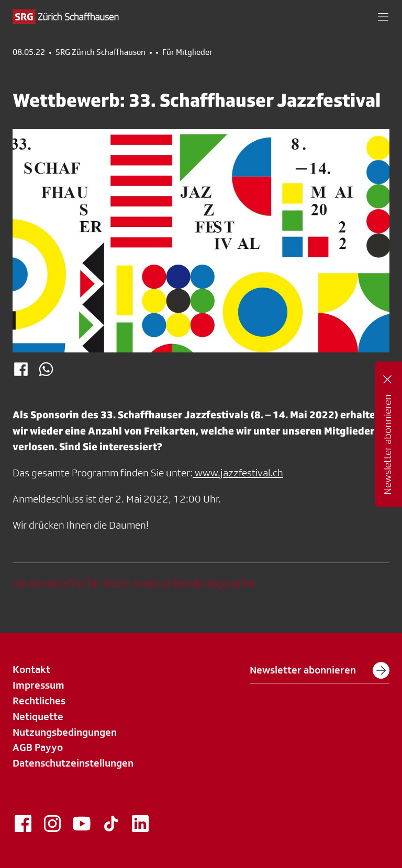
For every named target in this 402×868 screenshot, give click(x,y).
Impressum (38, 685)
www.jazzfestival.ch (238, 473)
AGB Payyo (38, 747)
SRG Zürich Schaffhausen (100, 52)
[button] (383, 17)
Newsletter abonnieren (320, 670)
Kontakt (31, 669)
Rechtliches (39, 701)
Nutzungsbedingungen (65, 732)
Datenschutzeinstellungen (73, 763)
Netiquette (38, 716)
